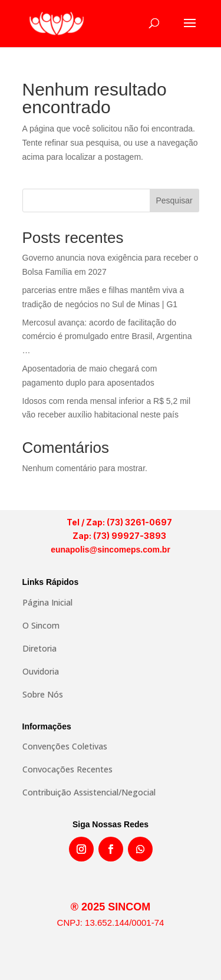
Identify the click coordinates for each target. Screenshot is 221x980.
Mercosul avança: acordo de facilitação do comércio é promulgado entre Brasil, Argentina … (107, 337)
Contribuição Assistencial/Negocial (89, 792)
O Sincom (41, 625)
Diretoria (39, 648)
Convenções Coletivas (65, 746)
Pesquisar (174, 200)
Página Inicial (47, 602)
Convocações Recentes (67, 769)
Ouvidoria (41, 671)
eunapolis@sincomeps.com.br (111, 550)
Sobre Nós (43, 694)
